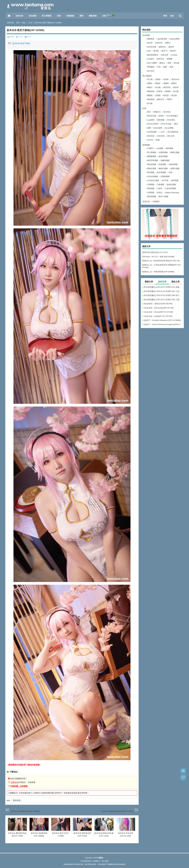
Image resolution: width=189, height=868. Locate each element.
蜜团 (165, 67)
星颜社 (150, 83)
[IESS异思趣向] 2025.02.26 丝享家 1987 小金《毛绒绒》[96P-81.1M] (163, 291)
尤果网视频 (165, 176)
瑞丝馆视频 (152, 164)
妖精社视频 (171, 184)
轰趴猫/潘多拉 (153, 55)
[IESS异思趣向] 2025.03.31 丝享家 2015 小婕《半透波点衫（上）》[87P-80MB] (163, 300)
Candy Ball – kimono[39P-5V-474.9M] (158, 312)
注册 (172, 16)
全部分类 (19, 16)
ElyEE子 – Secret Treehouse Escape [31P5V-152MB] (163, 324)
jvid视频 (160, 148)
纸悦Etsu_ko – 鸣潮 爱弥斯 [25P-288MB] (158, 272)
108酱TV (151, 148)
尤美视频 (161, 184)
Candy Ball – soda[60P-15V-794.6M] (158, 316)
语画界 (166, 79)
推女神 (150, 43)
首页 (9, 16)
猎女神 (173, 51)
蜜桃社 (158, 83)
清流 (171, 67)
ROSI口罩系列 (153, 124)
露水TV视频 (163, 196)
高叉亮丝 (167, 112)
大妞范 (160, 188)
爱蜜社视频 (175, 152)
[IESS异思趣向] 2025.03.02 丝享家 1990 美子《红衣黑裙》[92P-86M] (163, 295)
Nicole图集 (169, 128)
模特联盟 (151, 99)
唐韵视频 (151, 188)
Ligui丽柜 (151, 120)
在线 (108, 16)
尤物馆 (158, 95)
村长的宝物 (152, 47)
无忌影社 (151, 59)
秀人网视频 (152, 152)
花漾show (175, 79)
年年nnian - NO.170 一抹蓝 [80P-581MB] (158, 257)
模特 (82, 16)
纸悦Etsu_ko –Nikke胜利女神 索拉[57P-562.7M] (161, 261)
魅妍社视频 (163, 168)
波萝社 (168, 43)
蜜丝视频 (170, 148)
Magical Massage (172, 193)
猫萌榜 (168, 91)
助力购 (150, 103)
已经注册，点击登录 (19, 786)
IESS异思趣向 (173, 116)
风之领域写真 (173, 132)
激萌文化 (162, 47)
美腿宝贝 (157, 112)
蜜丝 (176, 124)
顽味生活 (161, 99)
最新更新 (93, 16)
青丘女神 (171, 136)
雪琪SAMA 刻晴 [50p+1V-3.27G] (155, 252)
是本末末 (17, 800)
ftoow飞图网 (152, 63)
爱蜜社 (174, 83)
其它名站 (151, 71)
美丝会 (160, 193)
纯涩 (170, 172)
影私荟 (166, 95)
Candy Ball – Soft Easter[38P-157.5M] (159, 308)
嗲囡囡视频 (152, 156)
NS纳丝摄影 (152, 132)
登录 (165, 16)
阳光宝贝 (161, 59)
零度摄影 (151, 67)
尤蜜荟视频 (163, 152)
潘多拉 (162, 63)
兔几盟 (176, 91)
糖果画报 (151, 91)
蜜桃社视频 (152, 168)
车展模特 (156, 201)
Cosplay (174, 55)
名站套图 (33, 16)
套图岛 (12, 37)
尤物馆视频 (173, 164)
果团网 (170, 59)
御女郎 (176, 87)
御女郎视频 (163, 156)
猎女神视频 (161, 172)
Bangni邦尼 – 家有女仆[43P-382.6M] (158, 304)
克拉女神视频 (153, 176)
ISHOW (150, 140)
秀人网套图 (47, 16)
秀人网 (150, 79)
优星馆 (160, 91)
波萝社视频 (175, 168)
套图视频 (70, 16)
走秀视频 (151, 193)
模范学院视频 (153, 160)
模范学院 (167, 87)
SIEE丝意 (161, 136)
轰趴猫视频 (152, 196)
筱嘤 (149, 128)
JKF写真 (165, 180)
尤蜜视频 (151, 184)
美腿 (158, 140)
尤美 (149, 51)
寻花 (159, 67)
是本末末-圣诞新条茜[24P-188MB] (25, 811)
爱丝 (149, 112)
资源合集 (146, 201)
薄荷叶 (170, 99)
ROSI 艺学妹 (166, 124)
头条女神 (159, 43)
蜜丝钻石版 (152, 116)
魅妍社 (150, 87)
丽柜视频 (161, 120)
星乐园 (174, 95)
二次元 (30, 23)
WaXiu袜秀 (158, 128)
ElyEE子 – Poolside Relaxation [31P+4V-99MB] (162, 320)
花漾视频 (162, 164)
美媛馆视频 (165, 160)
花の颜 (158, 87)
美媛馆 (166, 83)
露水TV (165, 51)
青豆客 (156, 51)
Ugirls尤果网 (175, 39)
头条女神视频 (170, 188)
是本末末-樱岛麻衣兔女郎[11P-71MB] (117, 811)
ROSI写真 (171, 120)
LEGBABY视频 (153, 180)
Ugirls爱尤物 (162, 39)
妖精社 (161, 116)
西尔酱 (177, 63)
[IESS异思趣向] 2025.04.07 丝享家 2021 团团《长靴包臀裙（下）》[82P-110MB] (163, 287)
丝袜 (59, 16)
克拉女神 (165, 55)
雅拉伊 (171, 47)
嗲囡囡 (150, 95)
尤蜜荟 (158, 79)
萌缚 (169, 63)
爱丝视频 (151, 172)
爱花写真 (151, 136)
